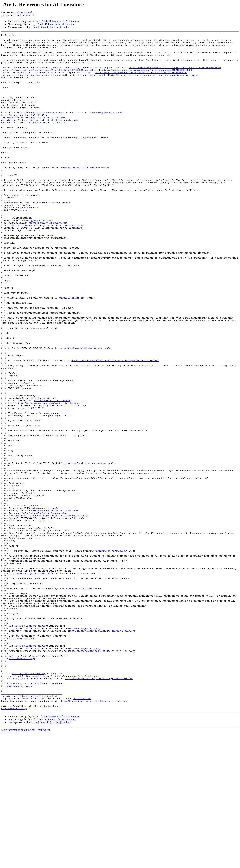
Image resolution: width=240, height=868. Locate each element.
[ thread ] (45, 27)
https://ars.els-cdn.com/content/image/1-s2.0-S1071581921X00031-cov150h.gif (51, 77)
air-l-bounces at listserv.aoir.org (40, 129)
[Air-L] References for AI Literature (60, 21)
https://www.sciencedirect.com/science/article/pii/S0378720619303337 (115, 426)
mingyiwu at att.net (110, 129)
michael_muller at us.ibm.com (45, 135)
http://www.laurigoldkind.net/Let (30, 681)
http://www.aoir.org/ (22, 759)
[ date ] (35, 27)
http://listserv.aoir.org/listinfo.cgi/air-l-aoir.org (101, 750)
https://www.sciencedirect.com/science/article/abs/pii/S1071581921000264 (175, 74)
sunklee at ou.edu (24, 12)
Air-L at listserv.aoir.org (23, 138)
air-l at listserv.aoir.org (27, 264)
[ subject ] (55, 27)
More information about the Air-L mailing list (26, 865)
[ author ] (66, 27)
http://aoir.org (90, 747)
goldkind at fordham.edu (64, 477)
